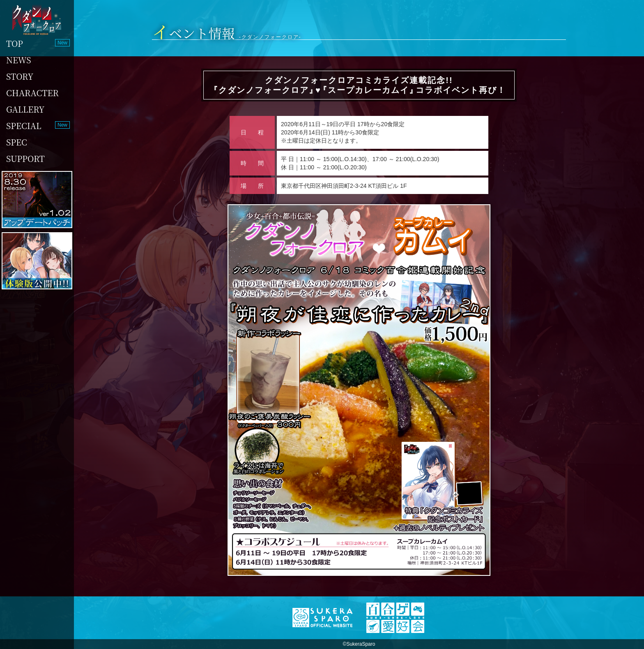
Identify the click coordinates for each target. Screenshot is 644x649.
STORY (20, 76)
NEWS (19, 60)
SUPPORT (25, 158)
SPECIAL (24, 126)
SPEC (17, 142)
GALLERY (25, 109)
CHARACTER (32, 93)
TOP (15, 43)
